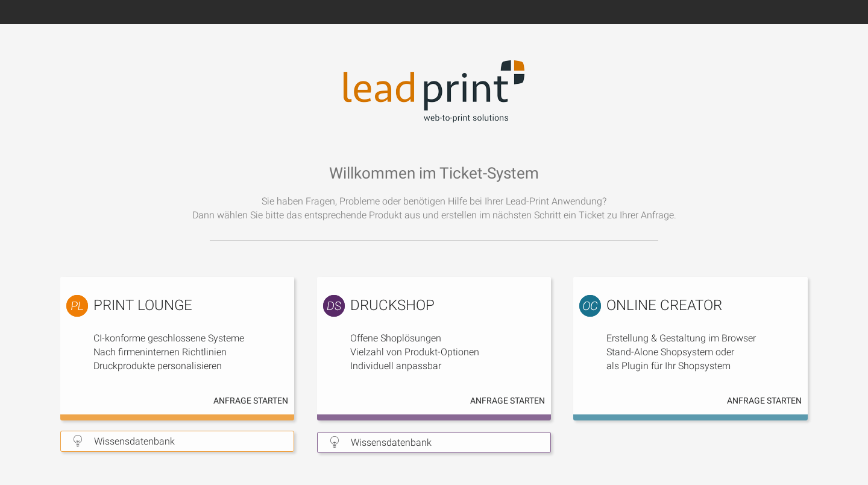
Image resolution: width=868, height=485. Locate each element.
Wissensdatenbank (134, 441)
